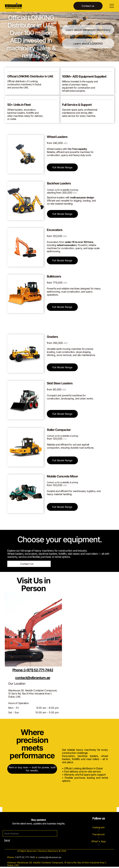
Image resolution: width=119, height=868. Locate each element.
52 (23, 858)
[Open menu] (112, 7)
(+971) (18, 858)
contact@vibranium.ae (50, 858)
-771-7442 (30, 858)
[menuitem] (99, 829)
